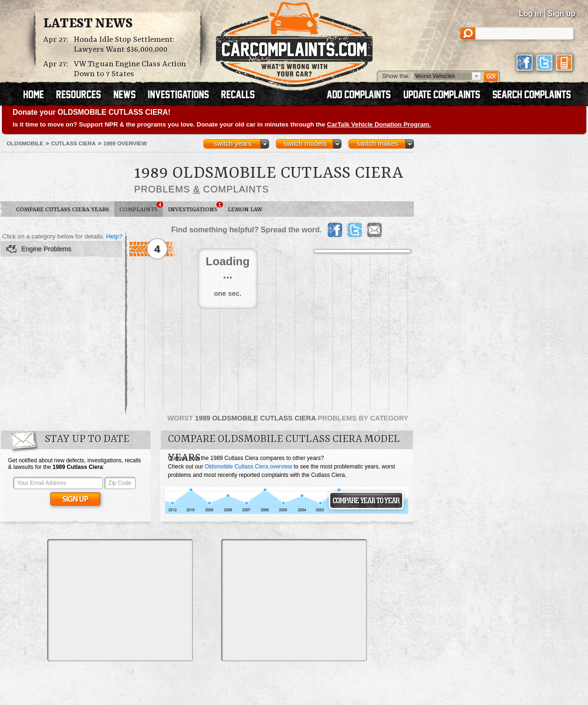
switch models (305, 143)
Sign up (561, 13)
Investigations (195, 207)
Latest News (88, 24)
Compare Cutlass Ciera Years (63, 210)
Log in (530, 13)
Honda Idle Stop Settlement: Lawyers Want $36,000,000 (124, 45)
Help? (114, 236)
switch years (233, 143)
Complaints (141, 207)
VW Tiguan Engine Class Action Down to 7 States (130, 69)
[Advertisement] (120, 600)
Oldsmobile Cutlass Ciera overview (248, 467)
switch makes (378, 143)
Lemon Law (245, 210)
